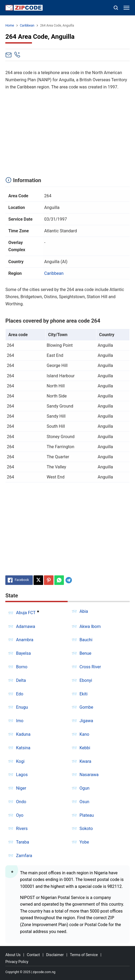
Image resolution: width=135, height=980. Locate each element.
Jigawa (86, 721)
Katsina (23, 748)
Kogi (20, 761)
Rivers (22, 829)
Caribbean (54, 273)
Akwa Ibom (90, 626)
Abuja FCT (26, 613)
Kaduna (23, 734)
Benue (86, 653)
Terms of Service (84, 955)
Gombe (87, 707)
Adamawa (26, 626)
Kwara (85, 761)
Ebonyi (86, 680)
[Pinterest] (49, 580)
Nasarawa (89, 775)
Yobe (84, 842)
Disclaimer (55, 955)
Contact (33, 955)
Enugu (22, 707)
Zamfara (24, 856)
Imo (20, 721)
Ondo (21, 802)
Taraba (23, 842)
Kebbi (85, 748)
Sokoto (86, 829)
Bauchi (86, 640)
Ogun (85, 788)
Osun (85, 802)
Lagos (22, 775)
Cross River (90, 667)
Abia (84, 611)
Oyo (20, 815)
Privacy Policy (17, 962)
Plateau (87, 815)
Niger (21, 788)
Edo (20, 694)
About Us (13, 955)
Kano (85, 734)
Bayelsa (23, 653)
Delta (21, 680)
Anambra (25, 640)
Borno (22, 667)
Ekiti (84, 694)
